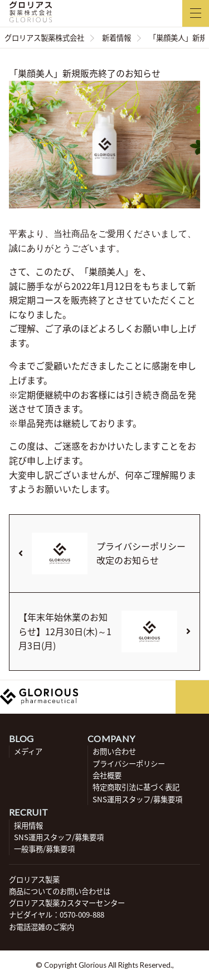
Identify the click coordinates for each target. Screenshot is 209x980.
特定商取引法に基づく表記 (136, 787)
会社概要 (107, 775)
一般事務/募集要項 (44, 849)
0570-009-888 (82, 915)
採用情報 (28, 825)
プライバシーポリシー (129, 764)
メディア (28, 751)
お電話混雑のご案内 (42, 927)
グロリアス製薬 (34, 879)
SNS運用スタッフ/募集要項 (137, 799)
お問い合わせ (114, 751)
